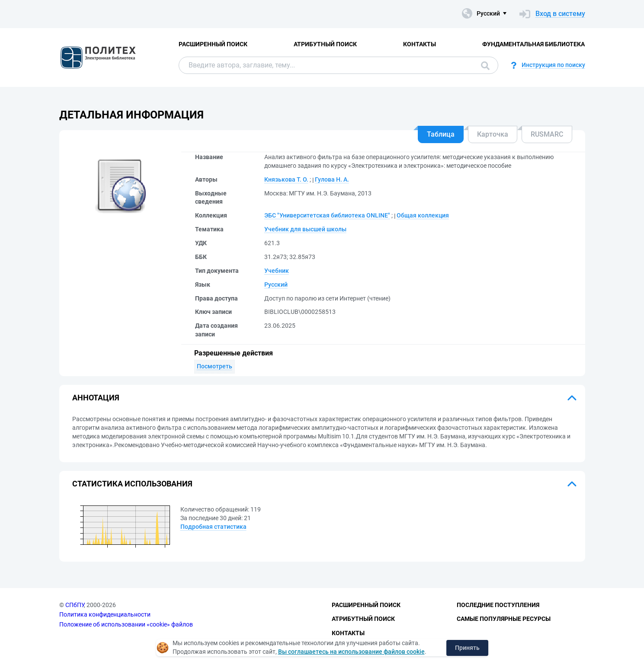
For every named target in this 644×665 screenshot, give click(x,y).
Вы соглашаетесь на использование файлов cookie (351, 652)
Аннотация (96, 398)
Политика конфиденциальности (105, 614)
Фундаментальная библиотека (533, 44)
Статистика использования (132, 484)
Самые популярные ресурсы (504, 619)
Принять (467, 648)
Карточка (493, 134)
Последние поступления (498, 605)
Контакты (420, 44)
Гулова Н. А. (332, 179)
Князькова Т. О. (286, 179)
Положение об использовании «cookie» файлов (126, 624)
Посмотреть (215, 366)
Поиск (485, 66)
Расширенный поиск (213, 44)
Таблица (441, 134)
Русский (276, 285)
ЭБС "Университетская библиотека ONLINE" (327, 215)
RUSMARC (547, 134)
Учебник (277, 271)
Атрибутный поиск (325, 44)
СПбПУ (75, 605)
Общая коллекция (423, 215)
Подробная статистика (213, 527)
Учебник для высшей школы (305, 229)
